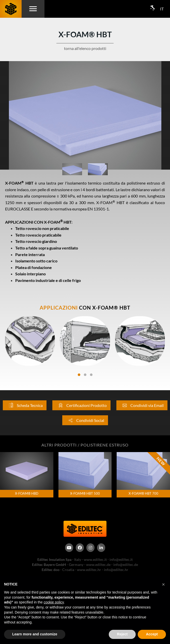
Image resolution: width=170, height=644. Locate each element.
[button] (163, 584)
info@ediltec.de (126, 565)
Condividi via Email (142, 405)
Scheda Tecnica (25, 405)
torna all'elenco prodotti (85, 48)
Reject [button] (122, 634)
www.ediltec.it (95, 559)
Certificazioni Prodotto (81, 405)
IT (162, 9)
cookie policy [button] (54, 602)
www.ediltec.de (98, 565)
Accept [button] (152, 634)
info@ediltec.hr (116, 570)
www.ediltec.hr (89, 570)
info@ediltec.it (121, 559)
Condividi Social (85, 420)
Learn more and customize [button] (35, 634)
